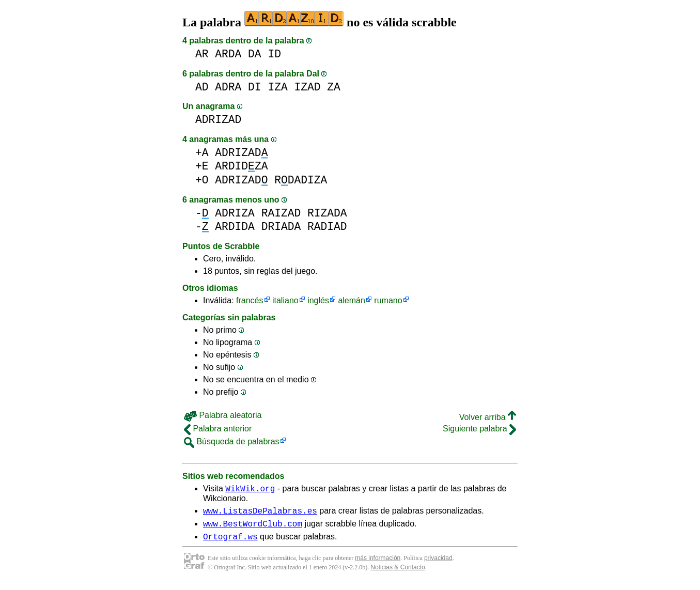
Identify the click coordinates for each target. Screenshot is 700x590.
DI (255, 87)
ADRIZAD (218, 120)
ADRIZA (235, 213)
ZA (334, 87)
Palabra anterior (218, 429)
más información (378, 564)
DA (255, 54)
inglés (318, 300)
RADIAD (327, 227)
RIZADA (327, 213)
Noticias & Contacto (398, 573)
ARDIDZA (241, 166)
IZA (277, 87)
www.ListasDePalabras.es (260, 514)
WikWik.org (250, 490)
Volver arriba (488, 417)
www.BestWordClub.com (253, 528)
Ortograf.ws (230, 542)
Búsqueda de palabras (232, 441)
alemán (351, 300)
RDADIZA (301, 180)
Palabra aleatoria (223, 415)
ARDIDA (235, 227)
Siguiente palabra (479, 429)
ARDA (228, 54)
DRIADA (281, 227)
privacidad (438, 564)
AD (202, 87)
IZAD (307, 87)
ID (274, 54)
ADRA (228, 87)
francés (250, 300)
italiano (285, 300)
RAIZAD (281, 213)
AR (202, 54)
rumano (388, 300)
